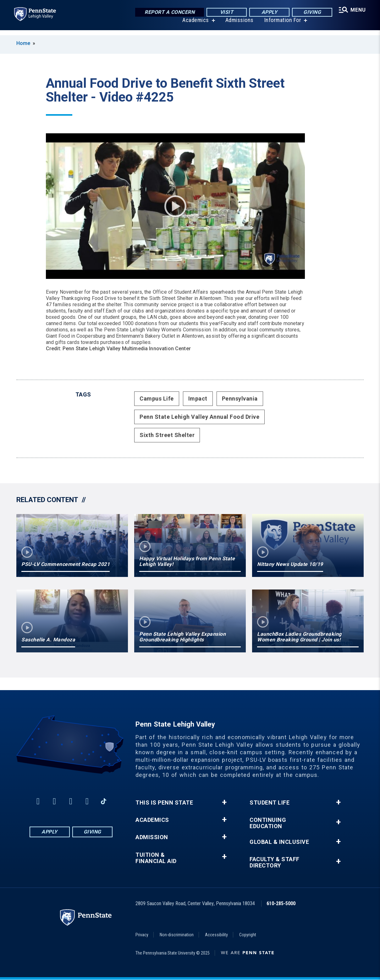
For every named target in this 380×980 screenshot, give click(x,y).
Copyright (248, 935)
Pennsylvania (240, 399)
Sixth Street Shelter (167, 435)
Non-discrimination (177, 935)
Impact (198, 399)
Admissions (239, 25)
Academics (195, 25)
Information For (282, 25)
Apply (268, 12)
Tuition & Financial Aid (156, 858)
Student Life (270, 803)
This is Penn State (164, 803)
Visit (225, 12)
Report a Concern (168, 12)
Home (23, 43)
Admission (152, 837)
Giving (311, 12)
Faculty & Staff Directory (275, 862)
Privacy (142, 935)
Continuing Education (268, 823)
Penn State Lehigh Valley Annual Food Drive (199, 417)
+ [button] (224, 802)
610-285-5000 (281, 903)
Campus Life (157, 399)
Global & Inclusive (279, 842)
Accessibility (216, 935)
